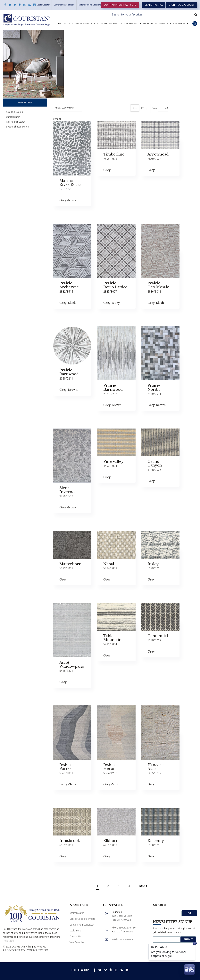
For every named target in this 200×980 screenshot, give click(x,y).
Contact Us (75, 937)
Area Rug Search (14, 112)
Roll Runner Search (16, 122)
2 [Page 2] (108, 886)
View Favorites (77, 942)
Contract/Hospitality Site (120, 5)
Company (163, 24)
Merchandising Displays (90, 5)
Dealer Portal (154, 5)
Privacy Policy (14, 951)
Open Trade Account (182, 5)
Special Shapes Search (17, 127)
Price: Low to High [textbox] (64, 108)
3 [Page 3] (119, 886)
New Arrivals (82, 24)
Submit (188, 939)
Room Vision (150, 24)
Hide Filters (25, 103)
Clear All (57, 119)
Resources (179, 24)
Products (64, 24)
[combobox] (68, 108)
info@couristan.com (122, 939)
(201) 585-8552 (125, 932)
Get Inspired (131, 24)
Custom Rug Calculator (64, 5)
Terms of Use (38, 951)
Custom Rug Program (107, 24)
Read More (8, 941)
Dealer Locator (43, 5)
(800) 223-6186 (127, 928)
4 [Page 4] (129, 886)
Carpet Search (13, 117)
